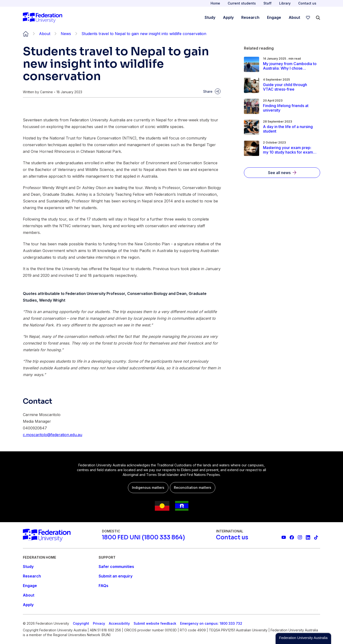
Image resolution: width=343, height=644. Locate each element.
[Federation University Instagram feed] (300, 537)
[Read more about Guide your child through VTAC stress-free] (290, 87)
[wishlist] (308, 18)
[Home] (43, 18)
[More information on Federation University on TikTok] (316, 537)
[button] (303, 639)
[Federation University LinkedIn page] (308, 537)
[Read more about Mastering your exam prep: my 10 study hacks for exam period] (290, 150)
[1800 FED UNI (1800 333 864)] (143, 537)
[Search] (318, 18)
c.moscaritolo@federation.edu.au (53, 435)
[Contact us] (232, 537)
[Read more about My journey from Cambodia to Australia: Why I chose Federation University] (290, 66)
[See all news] (282, 173)
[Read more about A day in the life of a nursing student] (290, 129)
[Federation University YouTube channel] (284, 537)
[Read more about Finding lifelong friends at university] (290, 108)
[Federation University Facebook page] (292, 537)
